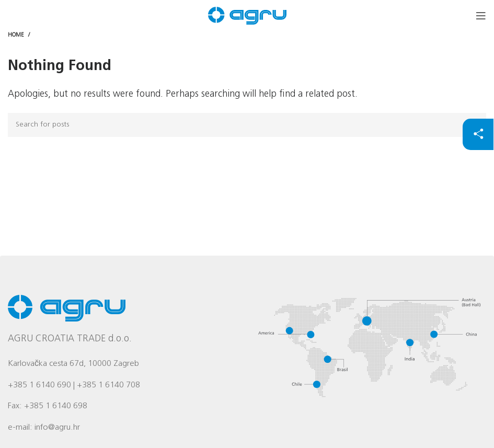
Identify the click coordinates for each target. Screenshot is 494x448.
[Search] (247, 125)
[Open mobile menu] (481, 16)
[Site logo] (247, 16)
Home (16, 35)
